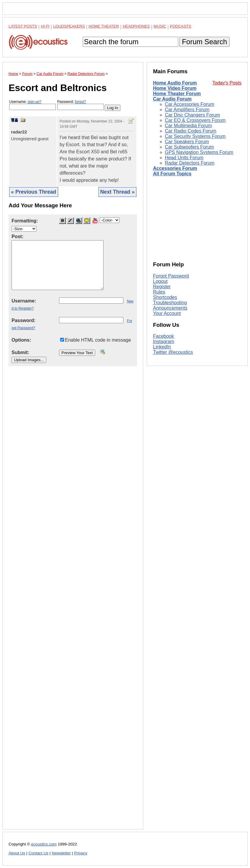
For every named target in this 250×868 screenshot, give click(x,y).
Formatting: (25, 221)
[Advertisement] (73, 602)
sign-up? (34, 102)
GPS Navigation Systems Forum (199, 152)
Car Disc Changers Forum (192, 115)
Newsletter (61, 853)
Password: (81, 105)
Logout (160, 281)
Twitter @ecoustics (173, 352)
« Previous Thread (34, 192)
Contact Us (38, 853)
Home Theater (104, 26)
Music (160, 26)
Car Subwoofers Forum (189, 147)
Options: (21, 340)
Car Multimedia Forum (188, 126)
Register (162, 287)
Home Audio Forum (175, 83)
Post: (17, 236)
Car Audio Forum (172, 99)
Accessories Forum (175, 168)
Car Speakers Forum (187, 142)
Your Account (167, 313)
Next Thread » (117, 192)
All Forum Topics (172, 174)
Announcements (170, 308)
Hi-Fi (45, 26)
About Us (17, 853)
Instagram (164, 341)
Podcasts (181, 26)
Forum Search (204, 42)
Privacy (81, 853)
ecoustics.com (44, 844)
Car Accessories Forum (190, 104)
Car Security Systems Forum (195, 136)
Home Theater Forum (177, 94)
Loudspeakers (69, 26)
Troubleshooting (170, 303)
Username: (32, 105)
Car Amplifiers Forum (187, 110)
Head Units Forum (184, 158)
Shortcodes (165, 297)
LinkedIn (162, 347)
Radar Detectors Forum (190, 163)
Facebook (163, 336)
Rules (159, 292)
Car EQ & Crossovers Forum (195, 120)
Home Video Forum (175, 88)
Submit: (20, 352)
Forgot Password (171, 276)
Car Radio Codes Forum (191, 131)
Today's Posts (227, 83)
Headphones (136, 26)
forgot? (80, 102)
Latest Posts (23, 26)
